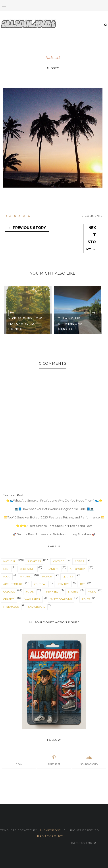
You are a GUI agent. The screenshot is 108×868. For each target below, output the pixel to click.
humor (47, 577)
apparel (26, 577)
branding (52, 569)
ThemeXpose (50, 830)
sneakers (34, 561)
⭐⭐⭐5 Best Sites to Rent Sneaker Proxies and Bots (54, 526)
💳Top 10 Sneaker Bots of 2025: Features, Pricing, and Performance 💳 (54, 517)
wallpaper (32, 599)
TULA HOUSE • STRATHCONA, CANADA (71, 324)
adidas (79, 561)
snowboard (37, 607)
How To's (63, 584)
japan (30, 592)
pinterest (54, 760)
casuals (9, 592)
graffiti (9, 599)
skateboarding (61, 599)
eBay (19, 760)
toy (82, 584)
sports (73, 592)
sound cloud (89, 760)
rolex (86, 599)
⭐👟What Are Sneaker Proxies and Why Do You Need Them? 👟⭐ (54, 500)
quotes (68, 577)
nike (6, 569)
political (40, 584)
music (92, 592)
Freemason (11, 607)
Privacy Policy (50, 836)
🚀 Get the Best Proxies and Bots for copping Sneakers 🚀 (54, 534)
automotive (78, 569)
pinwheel (51, 592)
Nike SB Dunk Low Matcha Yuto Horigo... (25, 324)
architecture (13, 584)
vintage (58, 561)
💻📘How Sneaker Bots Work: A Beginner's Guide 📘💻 (54, 509)
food (7, 577)
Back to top (84, 843)
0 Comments (92, 216)
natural (53, 58)
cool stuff (28, 569)
